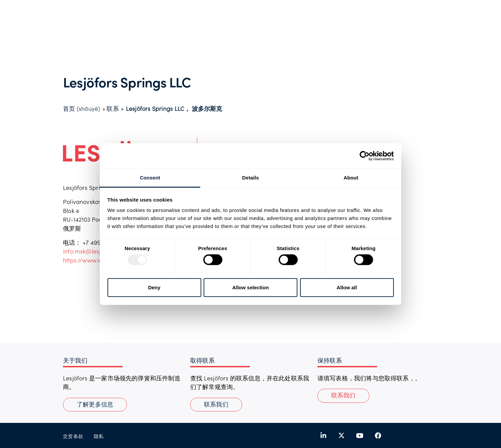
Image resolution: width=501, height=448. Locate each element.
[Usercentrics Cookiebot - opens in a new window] (365, 156)
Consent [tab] (150, 178)
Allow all (347, 287)
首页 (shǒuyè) (82, 108)
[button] (343, 396)
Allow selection (250, 287)
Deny (154, 287)
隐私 (99, 436)
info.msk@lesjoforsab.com (99, 251)
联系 (113, 108)
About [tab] (351, 178)
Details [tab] (250, 178)
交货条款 (73, 436)
